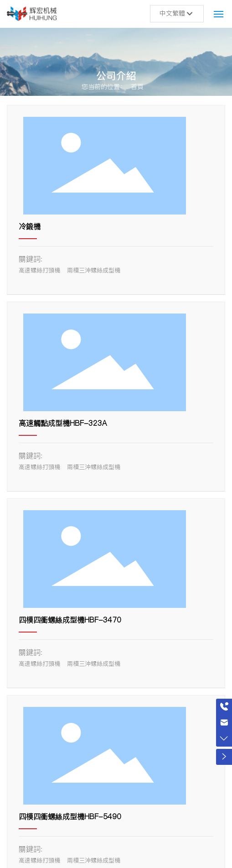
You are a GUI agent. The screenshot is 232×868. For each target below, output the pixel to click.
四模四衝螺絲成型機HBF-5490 (70, 816)
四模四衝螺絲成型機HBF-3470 (70, 620)
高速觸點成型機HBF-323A (63, 423)
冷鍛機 (30, 226)
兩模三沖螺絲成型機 (94, 270)
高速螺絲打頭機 (39, 270)
